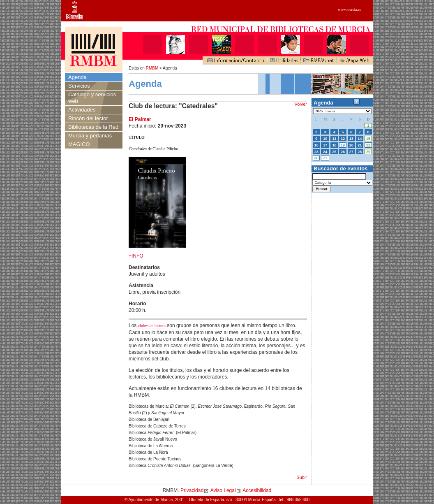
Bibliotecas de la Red (93, 127)
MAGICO (79, 144)
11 (334, 139)
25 (334, 152)
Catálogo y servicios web (92, 98)
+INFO (136, 256)
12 (343, 139)
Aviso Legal (223, 490)
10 (325, 139)
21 (360, 145)
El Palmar (140, 119)
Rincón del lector (88, 118)
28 (360, 152)
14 (360, 139)
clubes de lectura (152, 326)
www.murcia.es (349, 9)
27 (351, 152)
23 (316, 152)
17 (325, 145)
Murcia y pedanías (90, 136)
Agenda (77, 77)
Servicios (79, 86)
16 (316, 145)
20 (351, 145)
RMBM (152, 68)
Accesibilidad (257, 490)
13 (351, 139)
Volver (301, 104)
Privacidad (192, 490)
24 (325, 152)
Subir (302, 477)
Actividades (82, 110)
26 (343, 152)
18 (334, 145)
